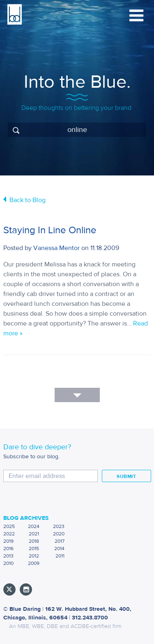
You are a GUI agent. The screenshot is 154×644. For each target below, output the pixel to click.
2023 (59, 526)
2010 (8, 563)
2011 (60, 556)
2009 (34, 563)
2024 (34, 526)
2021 (34, 534)
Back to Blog (28, 200)
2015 (34, 548)
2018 (34, 541)
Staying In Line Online (50, 230)
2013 (8, 556)
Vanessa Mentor (56, 248)
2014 (59, 548)
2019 (8, 541)
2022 (9, 534)
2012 (34, 556)
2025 (9, 526)
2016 (8, 548)
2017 (60, 541)
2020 (59, 534)
